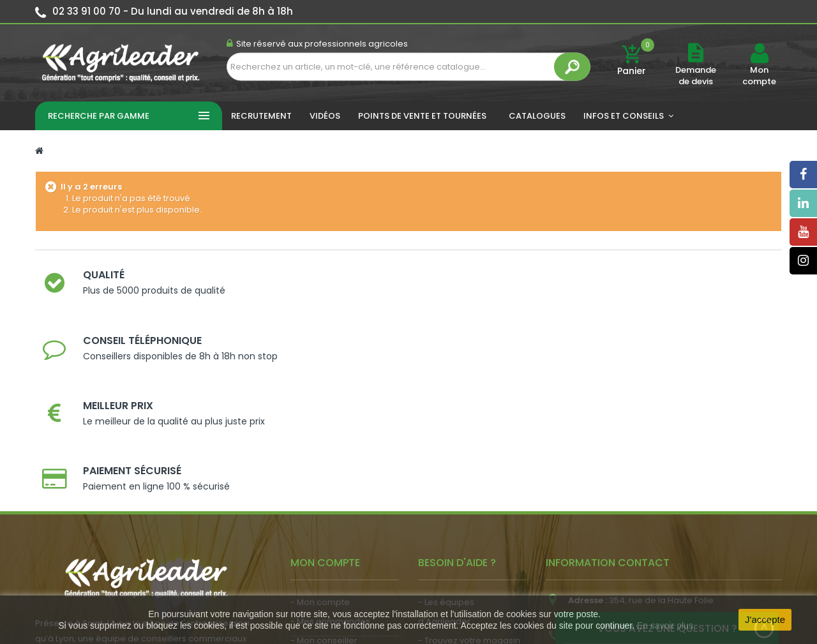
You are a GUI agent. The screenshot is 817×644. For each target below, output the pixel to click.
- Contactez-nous (455, 520)
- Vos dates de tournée (339, 482)
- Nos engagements (460, 482)
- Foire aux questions (461, 501)
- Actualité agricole (330, 514)
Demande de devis (696, 76)
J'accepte (765, 619)
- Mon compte (320, 424)
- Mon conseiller (324, 462)
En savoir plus (665, 625)
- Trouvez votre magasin (469, 462)
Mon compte (759, 76)
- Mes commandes (330, 443)
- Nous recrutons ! (327, 533)
